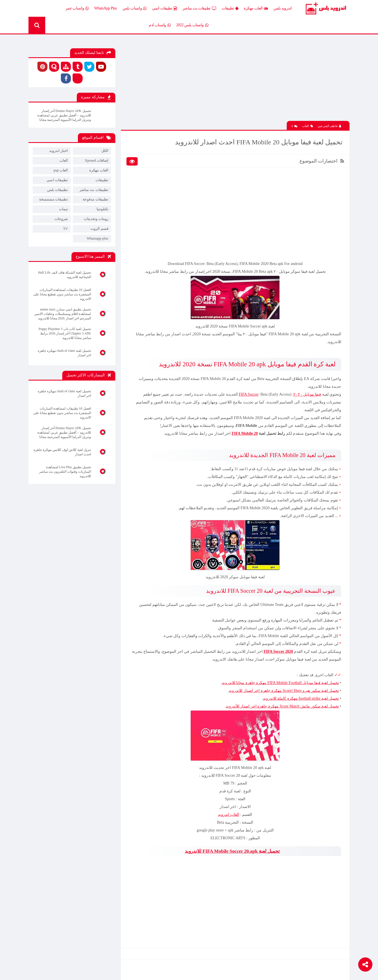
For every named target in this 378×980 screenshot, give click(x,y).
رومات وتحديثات (96, 219)
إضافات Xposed (97, 160)
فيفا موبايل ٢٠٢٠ (307, 394)
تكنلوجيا (102, 209)
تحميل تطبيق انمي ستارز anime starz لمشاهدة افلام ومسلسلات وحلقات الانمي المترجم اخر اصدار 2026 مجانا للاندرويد (63, 314)
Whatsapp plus (98, 238)
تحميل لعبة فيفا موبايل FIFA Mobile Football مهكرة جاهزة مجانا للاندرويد (280, 683)
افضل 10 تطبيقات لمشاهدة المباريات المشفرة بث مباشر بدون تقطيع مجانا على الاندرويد (62, 294)
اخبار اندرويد (58, 151)
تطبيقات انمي (165, 8)
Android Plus (326, 8)
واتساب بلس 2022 (192, 25)
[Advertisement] (235, 82)
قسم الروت (99, 229)
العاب (308, 126)
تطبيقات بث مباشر (199, 8)
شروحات (61, 219)
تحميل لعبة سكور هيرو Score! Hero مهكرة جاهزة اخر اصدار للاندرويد (284, 691)
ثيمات (63, 209)
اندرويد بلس (283, 8)
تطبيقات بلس (58, 190)
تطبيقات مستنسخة (53, 199)
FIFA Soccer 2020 (278, 652)
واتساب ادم (160, 25)
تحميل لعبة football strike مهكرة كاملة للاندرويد (301, 698)
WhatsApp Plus (106, 8)
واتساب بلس (135, 8)
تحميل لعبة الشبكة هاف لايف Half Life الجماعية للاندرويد (64, 275)
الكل (105, 151)
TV (65, 229)
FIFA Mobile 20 (245, 433)
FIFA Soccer (248, 394)
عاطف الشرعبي (330, 126)
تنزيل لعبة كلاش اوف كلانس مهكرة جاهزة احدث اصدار (62, 452)
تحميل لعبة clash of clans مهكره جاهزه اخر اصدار (64, 353)
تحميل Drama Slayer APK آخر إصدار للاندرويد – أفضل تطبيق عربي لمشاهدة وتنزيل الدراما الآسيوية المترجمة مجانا (64, 115)
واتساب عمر (77, 8)
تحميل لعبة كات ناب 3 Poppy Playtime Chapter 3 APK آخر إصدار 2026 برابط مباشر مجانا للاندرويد (65, 333)
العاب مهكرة (256, 8)
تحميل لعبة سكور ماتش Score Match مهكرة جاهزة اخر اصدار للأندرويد (282, 706)
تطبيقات (230, 8)
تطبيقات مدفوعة (95, 199)
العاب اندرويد (229, 815)
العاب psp (61, 170)
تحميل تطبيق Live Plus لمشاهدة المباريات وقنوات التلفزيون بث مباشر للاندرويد (65, 472)
